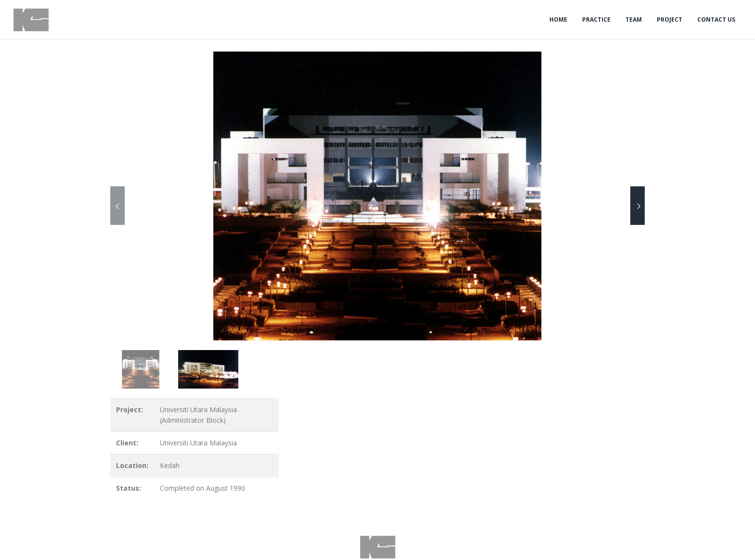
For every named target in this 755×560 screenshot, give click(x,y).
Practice (596, 20)
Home (558, 20)
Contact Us (716, 20)
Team (634, 20)
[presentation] (117, 206)
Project (670, 20)
